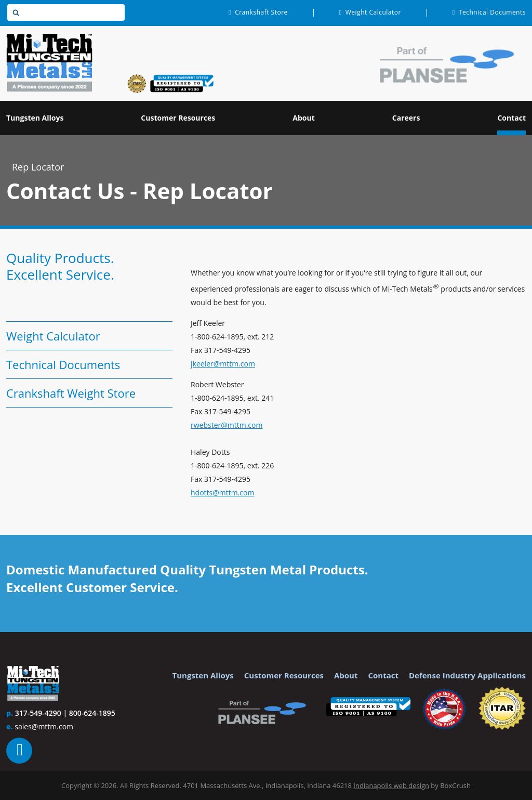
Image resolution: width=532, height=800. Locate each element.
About (346, 675)
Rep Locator (38, 167)
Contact (383, 675)
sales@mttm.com (44, 726)
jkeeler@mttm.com (223, 364)
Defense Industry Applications (467, 675)
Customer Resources (284, 675)
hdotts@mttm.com (222, 493)
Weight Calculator (53, 336)
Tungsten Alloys (203, 675)
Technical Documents (63, 364)
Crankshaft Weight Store (71, 393)
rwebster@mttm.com (227, 425)
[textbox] (66, 12)
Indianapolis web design (391, 785)
